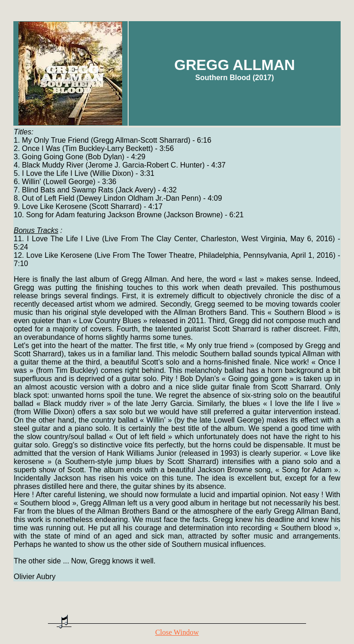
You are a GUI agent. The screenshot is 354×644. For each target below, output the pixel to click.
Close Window (177, 632)
